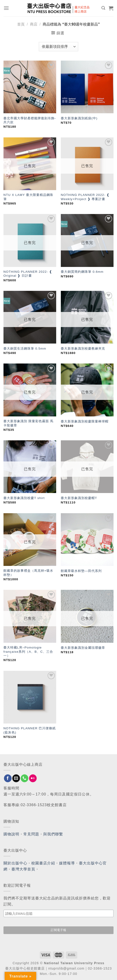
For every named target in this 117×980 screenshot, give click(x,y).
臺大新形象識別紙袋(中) (79, 118)
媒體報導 (67, 863)
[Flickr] (33, 778)
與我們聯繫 (53, 834)
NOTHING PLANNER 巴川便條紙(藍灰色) (30, 730)
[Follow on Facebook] (8, 778)
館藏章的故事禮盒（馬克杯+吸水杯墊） (28, 573)
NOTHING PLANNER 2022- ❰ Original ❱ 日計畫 (28, 274)
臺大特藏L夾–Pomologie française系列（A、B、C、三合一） (28, 652)
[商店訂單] (58, 47)
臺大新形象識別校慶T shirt (24, 498)
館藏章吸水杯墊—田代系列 (81, 571)
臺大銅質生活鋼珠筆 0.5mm (25, 349)
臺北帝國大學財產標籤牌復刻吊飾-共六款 (30, 120)
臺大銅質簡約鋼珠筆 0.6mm (82, 272)
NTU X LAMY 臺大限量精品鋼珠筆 (28, 197)
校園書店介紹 (43, 863)
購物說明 (11, 834)
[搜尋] (103, 8)
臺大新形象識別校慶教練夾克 (83, 349)
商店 (34, 24)
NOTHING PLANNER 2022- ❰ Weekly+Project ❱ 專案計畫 (85, 197)
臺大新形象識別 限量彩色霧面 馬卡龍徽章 (28, 423)
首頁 (21, 24)
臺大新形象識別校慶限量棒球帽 (85, 421)
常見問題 (31, 834)
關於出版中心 (15, 863)
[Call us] (24, 778)
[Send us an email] (16, 778)
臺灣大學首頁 (23, 869)
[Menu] (6, 8)
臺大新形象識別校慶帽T (79, 498)
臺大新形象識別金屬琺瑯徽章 (83, 648)
